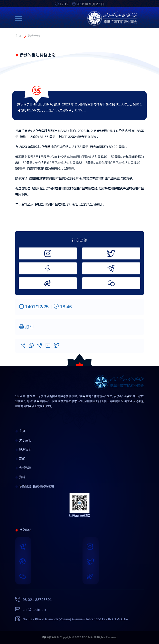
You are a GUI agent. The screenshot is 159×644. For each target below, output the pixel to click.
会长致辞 (23, 468)
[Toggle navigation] (20, 18)
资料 (20, 477)
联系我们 (23, 449)
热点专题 (34, 36)
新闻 (20, 459)
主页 (18, 36)
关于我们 (23, 440)
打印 (26, 327)
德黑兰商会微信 (79, 515)
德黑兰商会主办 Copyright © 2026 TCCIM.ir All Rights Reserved (80, 637)
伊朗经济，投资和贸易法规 (35, 486)
